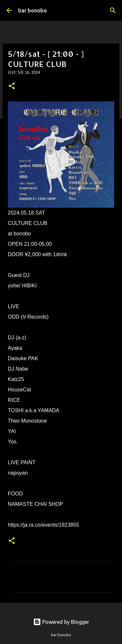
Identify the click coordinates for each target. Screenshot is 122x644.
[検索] (113, 10)
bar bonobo (33, 10)
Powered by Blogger (61, 622)
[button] (12, 86)
